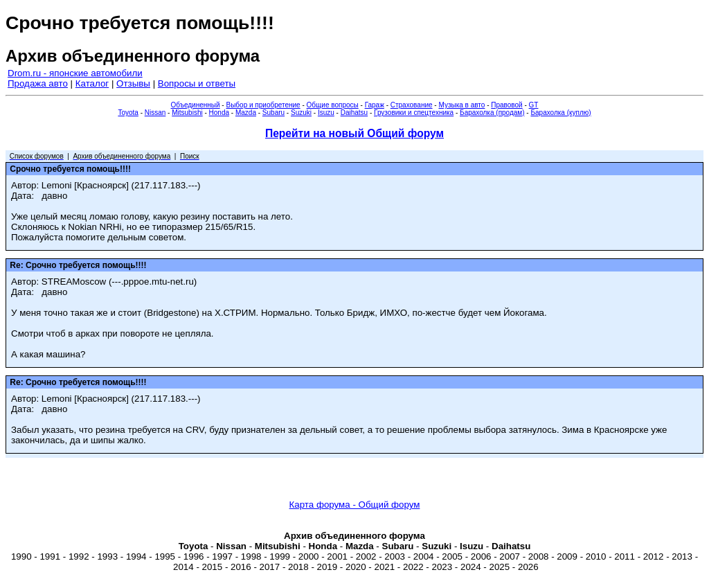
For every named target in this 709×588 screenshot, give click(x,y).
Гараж (375, 105)
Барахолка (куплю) (560, 113)
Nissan (155, 113)
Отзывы (133, 83)
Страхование (412, 105)
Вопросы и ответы (197, 83)
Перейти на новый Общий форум (354, 133)
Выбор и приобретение (263, 105)
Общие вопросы (333, 105)
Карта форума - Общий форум (355, 505)
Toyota (128, 113)
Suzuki (301, 113)
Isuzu (326, 113)
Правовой (506, 105)
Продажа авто (38, 83)
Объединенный (196, 105)
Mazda (246, 113)
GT (534, 105)
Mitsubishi (187, 113)
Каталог (92, 83)
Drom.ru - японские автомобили (75, 73)
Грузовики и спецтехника (414, 113)
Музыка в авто (461, 105)
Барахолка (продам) (492, 113)
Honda (219, 113)
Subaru (273, 113)
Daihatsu (354, 113)
